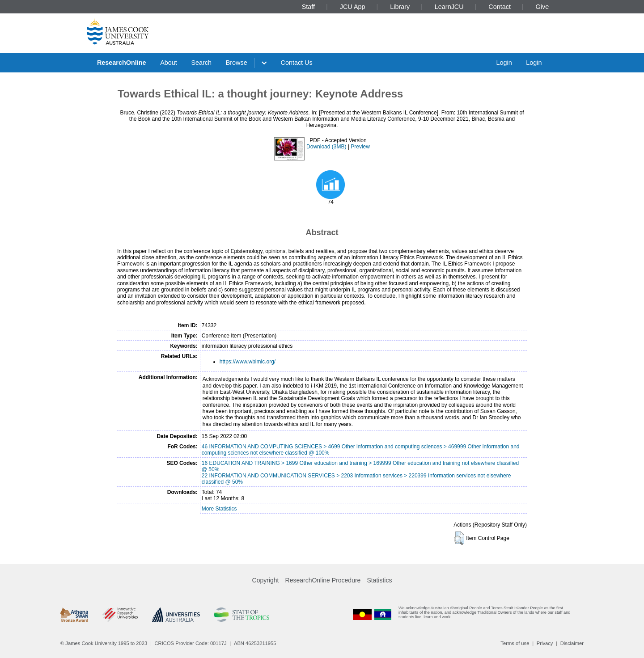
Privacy (545, 643)
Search (201, 63)
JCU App (353, 7)
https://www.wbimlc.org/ (248, 362)
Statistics (379, 580)
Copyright (266, 580)
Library (400, 7)
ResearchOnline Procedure (323, 580)
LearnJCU (449, 7)
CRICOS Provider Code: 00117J (191, 643)
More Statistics (219, 509)
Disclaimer (572, 643)
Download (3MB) (326, 147)
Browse (237, 63)
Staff (308, 7)
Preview (360, 147)
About (169, 63)
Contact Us (297, 63)
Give (542, 7)
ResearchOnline (122, 63)
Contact (500, 7)
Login (504, 63)
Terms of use (515, 643)
